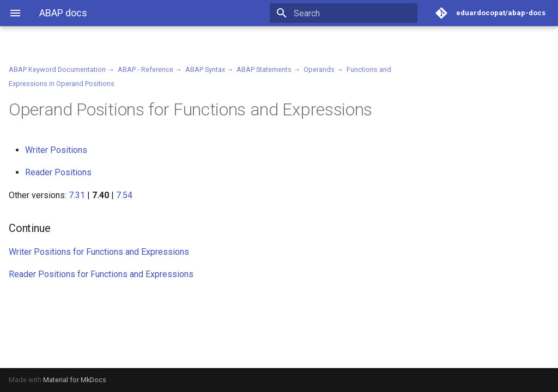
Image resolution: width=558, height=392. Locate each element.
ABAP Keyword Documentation (57, 69)
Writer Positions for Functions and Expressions (99, 252)
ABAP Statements (264, 69)
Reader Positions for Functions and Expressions (101, 274)
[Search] (354, 13)
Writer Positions (56, 150)
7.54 (124, 195)
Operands (319, 69)
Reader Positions (58, 172)
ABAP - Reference (145, 69)
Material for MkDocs (75, 380)
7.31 (77, 195)
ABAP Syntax (205, 69)
